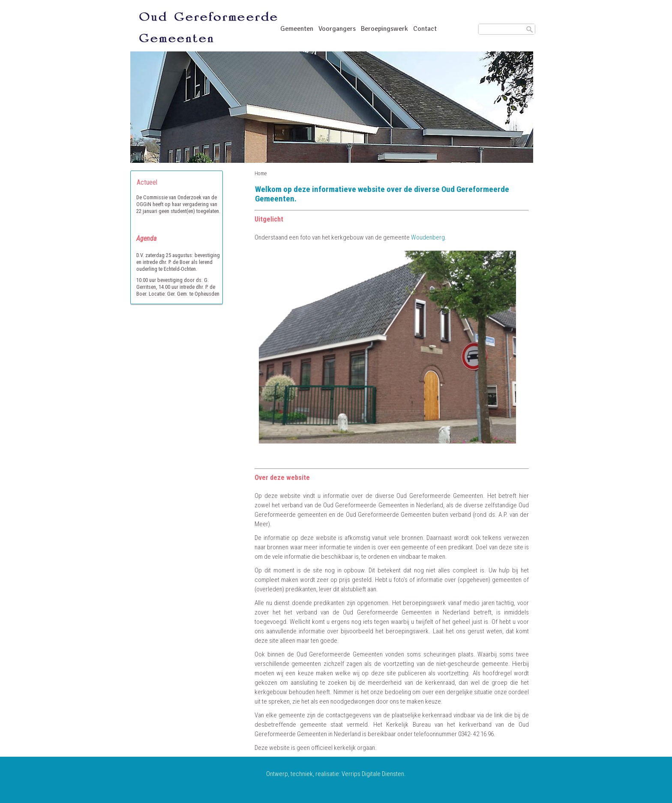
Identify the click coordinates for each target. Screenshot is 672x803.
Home (261, 174)
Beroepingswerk (384, 29)
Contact (425, 29)
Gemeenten (297, 29)
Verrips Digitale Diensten (373, 774)
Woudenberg (428, 237)
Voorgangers (337, 29)
